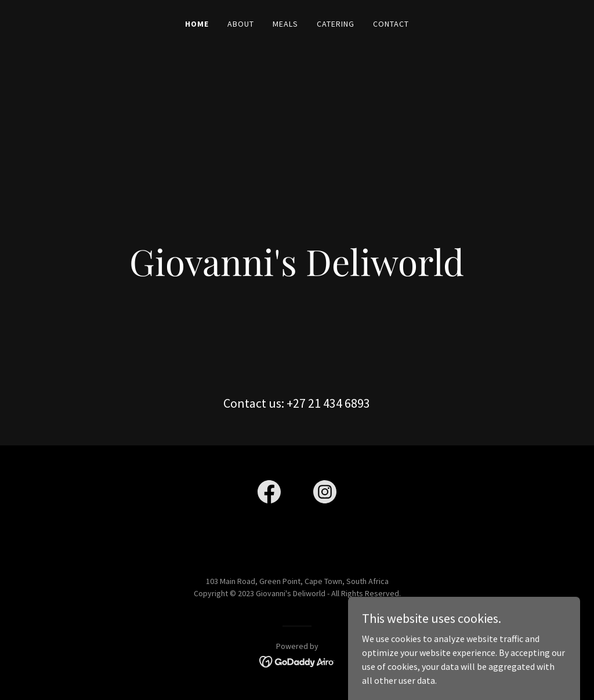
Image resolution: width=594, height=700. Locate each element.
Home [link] (197, 24)
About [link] (241, 24)
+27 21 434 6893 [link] (328, 403)
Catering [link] (336, 24)
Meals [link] (285, 24)
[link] (269, 494)
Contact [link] (391, 24)
